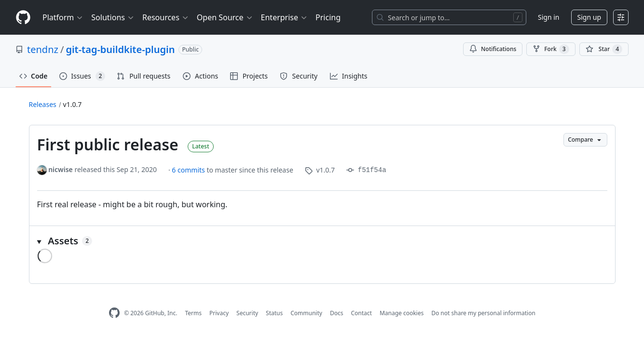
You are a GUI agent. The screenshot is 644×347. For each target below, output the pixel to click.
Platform (63, 17)
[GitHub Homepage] (114, 313)
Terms (193, 313)
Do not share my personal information (483, 313)
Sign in (548, 17)
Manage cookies (402, 313)
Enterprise (284, 17)
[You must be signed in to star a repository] (604, 49)
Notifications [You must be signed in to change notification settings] (493, 49)
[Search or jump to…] (449, 17)
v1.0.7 (73, 104)
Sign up (589, 17)
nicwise (61, 169)
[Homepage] (23, 18)
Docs (337, 313)
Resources (166, 17)
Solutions (113, 17)
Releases (43, 104)
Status (274, 313)
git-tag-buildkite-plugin (120, 49)
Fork (551, 49)
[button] (322, 241)
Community (306, 313)
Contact (361, 313)
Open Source (225, 17)
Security (247, 313)
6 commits (189, 170)
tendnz (43, 49)
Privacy (219, 313)
